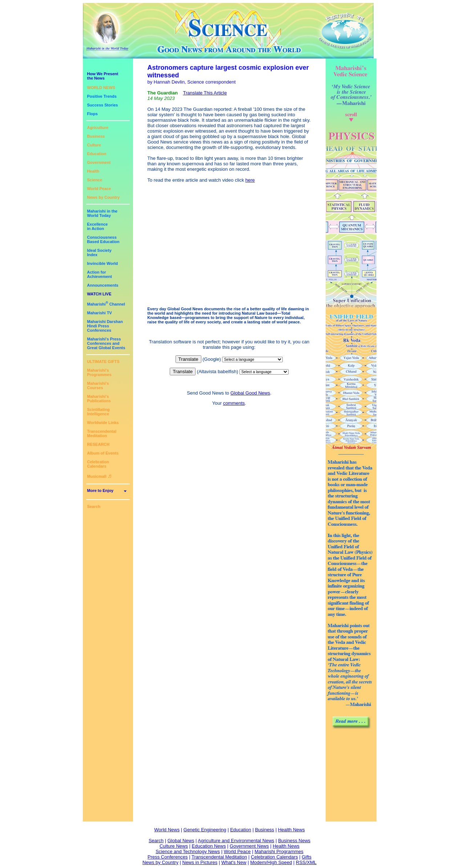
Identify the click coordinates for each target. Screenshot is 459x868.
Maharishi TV (100, 313)
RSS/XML (306, 862)
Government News (249, 846)
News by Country (104, 197)
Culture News (174, 846)
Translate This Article (205, 93)
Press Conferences (168, 857)
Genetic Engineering (205, 830)
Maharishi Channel (106, 304)
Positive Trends (102, 96)
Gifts (307, 857)
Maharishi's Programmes (99, 372)
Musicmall (100, 476)
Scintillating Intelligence (98, 412)
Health (93, 171)
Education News (209, 846)
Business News (294, 841)
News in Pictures (200, 862)
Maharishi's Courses (98, 385)
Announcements (103, 285)
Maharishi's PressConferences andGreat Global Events (106, 343)
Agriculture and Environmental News (236, 841)
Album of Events (103, 453)
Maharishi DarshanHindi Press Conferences (105, 326)
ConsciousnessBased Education (103, 239)
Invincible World (103, 263)
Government (99, 162)
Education (97, 154)
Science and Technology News (188, 851)
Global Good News (250, 393)
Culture (94, 145)
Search (94, 506)
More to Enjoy (100, 490)
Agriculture (98, 128)
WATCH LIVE (99, 294)
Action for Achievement (100, 274)
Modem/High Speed (271, 862)
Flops (92, 114)
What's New (234, 862)
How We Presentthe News (103, 76)
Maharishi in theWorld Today (102, 213)
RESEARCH (98, 444)
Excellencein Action (98, 226)
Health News (291, 830)
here (250, 180)
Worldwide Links (103, 423)
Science (95, 180)
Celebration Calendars (98, 464)
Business (96, 136)
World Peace (99, 189)
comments (234, 403)
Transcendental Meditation (102, 433)
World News (167, 830)
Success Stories (103, 105)
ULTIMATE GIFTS (103, 362)
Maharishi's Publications (99, 399)
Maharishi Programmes (279, 851)
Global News (181, 841)
